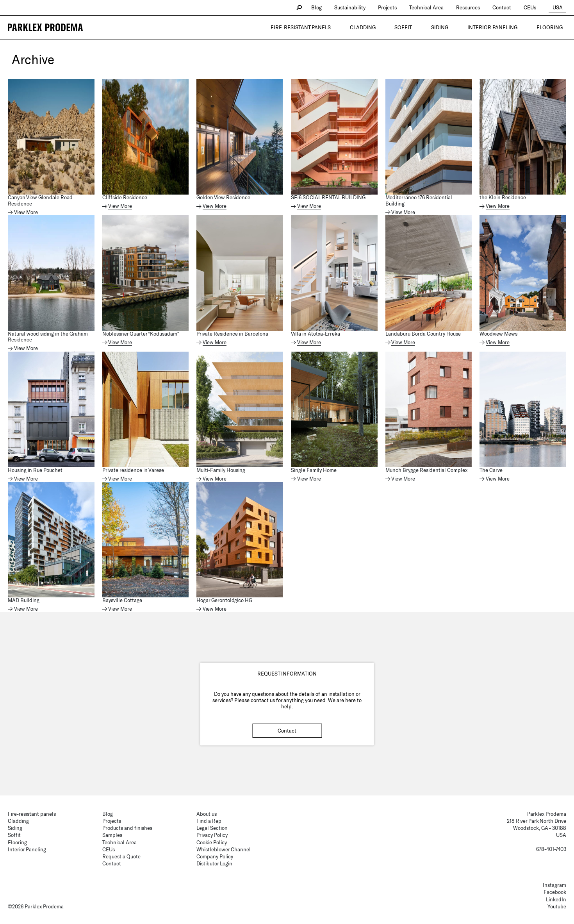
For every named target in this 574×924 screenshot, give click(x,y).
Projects (395, 7)
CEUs (537, 7)
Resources (475, 7)
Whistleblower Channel (224, 849)
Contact (509, 7)
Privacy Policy (212, 835)
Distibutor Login (214, 863)
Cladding (396, 27)
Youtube (557, 906)
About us (207, 814)
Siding (458, 27)
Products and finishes (127, 828)
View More (26, 212)
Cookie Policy (212, 842)
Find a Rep (209, 821)
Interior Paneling (503, 27)
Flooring (553, 27)
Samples (112, 835)
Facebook (555, 892)
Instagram (554, 885)
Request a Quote (121, 856)
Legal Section (212, 828)
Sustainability (357, 7)
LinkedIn (556, 899)
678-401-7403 (551, 849)
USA (561, 7)
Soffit (429, 27)
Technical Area (434, 7)
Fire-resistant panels (341, 27)
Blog (324, 7)
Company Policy (215, 856)
